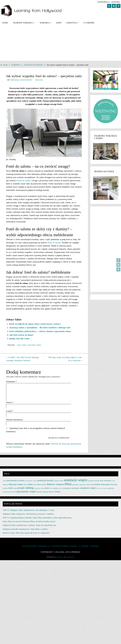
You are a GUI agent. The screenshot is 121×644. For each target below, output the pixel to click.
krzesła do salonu (23, 181)
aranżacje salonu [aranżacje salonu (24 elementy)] (58, 481)
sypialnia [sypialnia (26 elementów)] (56, 488)
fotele (19, 345)
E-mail (10, 411)
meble (24, 345)
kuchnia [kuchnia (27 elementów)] (5, 488)
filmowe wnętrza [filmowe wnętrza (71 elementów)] (55, 484)
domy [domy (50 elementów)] (30, 484)
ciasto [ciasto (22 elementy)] (113, 481)
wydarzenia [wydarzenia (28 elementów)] (110, 488)
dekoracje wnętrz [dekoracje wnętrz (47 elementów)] (16, 484)
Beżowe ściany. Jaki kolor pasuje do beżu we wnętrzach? (26, 533)
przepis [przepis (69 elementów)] (21, 488)
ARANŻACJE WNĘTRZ (34, 65)
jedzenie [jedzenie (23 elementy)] (88, 485)
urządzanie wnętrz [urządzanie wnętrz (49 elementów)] (88, 488)
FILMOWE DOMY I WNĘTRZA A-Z (36, 546)
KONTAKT (116, 2)
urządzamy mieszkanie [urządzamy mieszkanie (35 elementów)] (71, 488)
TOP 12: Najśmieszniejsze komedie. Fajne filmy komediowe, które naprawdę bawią (37, 518)
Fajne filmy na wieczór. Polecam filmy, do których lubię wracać (29, 521)
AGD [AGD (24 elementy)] (4, 481)
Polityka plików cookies (65, 546)
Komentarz (11, 382)
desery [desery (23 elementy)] (26, 485)
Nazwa (10, 402)
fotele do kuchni (54, 243)
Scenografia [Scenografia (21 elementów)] (37, 488)
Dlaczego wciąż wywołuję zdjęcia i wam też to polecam (65, 359)
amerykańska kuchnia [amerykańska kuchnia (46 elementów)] (15, 480)
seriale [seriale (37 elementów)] (47, 488)
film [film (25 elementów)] (35, 485)
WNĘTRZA (16, 65)
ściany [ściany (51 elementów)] (57, 492)
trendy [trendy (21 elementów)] (60, 488)
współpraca (103, 2)
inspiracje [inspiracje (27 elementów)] (82, 485)
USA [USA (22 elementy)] (98, 488)
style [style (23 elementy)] (51, 488)
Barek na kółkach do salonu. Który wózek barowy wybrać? (35, 324)
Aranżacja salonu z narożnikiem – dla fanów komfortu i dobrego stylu (40, 328)
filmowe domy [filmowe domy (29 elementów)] (41, 485)
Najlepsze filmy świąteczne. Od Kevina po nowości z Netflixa (28, 514)
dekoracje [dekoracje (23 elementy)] (5, 485)
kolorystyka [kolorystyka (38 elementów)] (105, 484)
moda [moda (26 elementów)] (15, 488)
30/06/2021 (39, 80)
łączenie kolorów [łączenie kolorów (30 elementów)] (48, 492)
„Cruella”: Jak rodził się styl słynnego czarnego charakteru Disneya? (23, 359)
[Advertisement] (60, 44)
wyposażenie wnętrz (34, 345)
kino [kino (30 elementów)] (93, 485)
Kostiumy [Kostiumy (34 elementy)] (114, 484)
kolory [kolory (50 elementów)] (97, 484)
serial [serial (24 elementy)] (42, 488)
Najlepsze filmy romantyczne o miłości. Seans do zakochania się (29, 525)
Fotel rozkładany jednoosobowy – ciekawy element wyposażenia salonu (40, 331)
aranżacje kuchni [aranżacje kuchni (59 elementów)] (45, 480)
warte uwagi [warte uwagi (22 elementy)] (103, 488)
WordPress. (70, 557)
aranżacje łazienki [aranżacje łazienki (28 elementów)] (94, 481)
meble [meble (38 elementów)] (10, 488)
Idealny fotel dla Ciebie (19, 339)
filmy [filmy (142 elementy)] (68, 484)
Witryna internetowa (14, 420)
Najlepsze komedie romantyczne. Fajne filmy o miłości (25, 529)
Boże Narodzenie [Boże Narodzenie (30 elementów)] (106, 481)
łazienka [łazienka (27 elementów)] (40, 492)
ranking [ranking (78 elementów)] (29, 488)
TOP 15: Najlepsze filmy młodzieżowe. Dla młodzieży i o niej (28, 510)
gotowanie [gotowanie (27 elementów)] (76, 485)
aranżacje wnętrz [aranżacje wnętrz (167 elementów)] (76, 480)
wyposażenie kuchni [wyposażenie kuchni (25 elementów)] (9, 492)
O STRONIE (84, 546)
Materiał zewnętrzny (22, 80)
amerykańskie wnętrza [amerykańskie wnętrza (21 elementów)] (31, 481)
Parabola (60, 557)
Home (5, 65)
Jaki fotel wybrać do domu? (21, 335)
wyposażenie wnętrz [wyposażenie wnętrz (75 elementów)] (26, 491)
